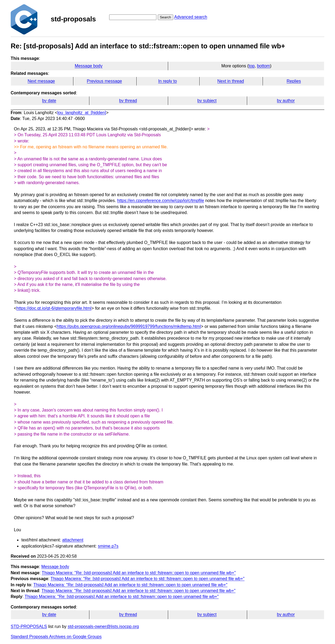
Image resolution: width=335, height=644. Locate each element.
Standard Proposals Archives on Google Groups (56, 637)
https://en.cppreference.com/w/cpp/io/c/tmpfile (161, 201)
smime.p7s (108, 546)
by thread (128, 101)
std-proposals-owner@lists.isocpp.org (103, 626)
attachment (73, 540)
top (252, 66)
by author (286, 101)
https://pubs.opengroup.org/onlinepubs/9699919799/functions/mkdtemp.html (129, 326)
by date (49, 101)
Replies (294, 81)
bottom (264, 66)
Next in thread (231, 81)
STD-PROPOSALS (29, 626)
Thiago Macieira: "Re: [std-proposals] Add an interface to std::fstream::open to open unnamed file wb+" (139, 573)
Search (165, 17)
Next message (41, 81)
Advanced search (191, 17)
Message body (89, 66)
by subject (207, 101)
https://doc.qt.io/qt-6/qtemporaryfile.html (54, 308)
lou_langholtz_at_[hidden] (82, 113)
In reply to (167, 81)
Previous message (104, 81)
